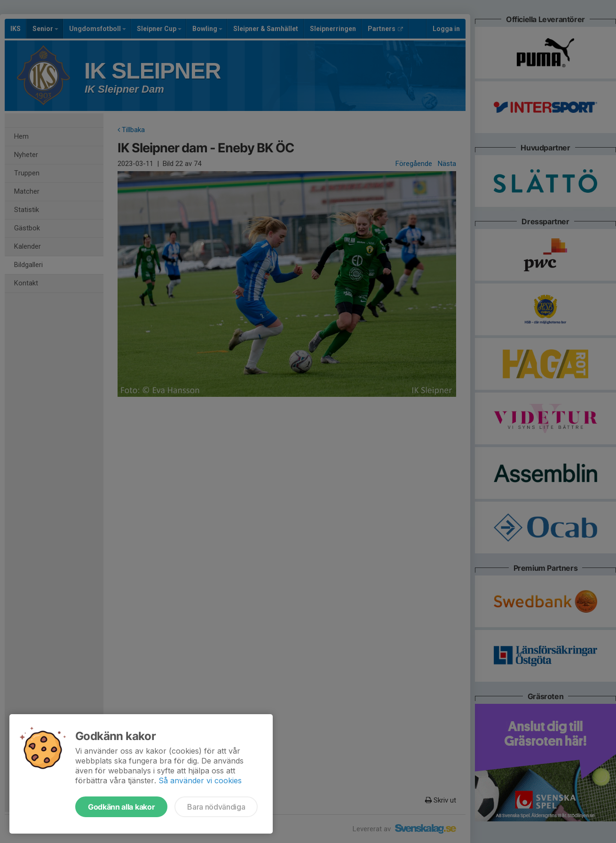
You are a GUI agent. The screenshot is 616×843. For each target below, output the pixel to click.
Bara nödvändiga (216, 807)
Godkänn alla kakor (121, 807)
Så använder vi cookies (200, 780)
